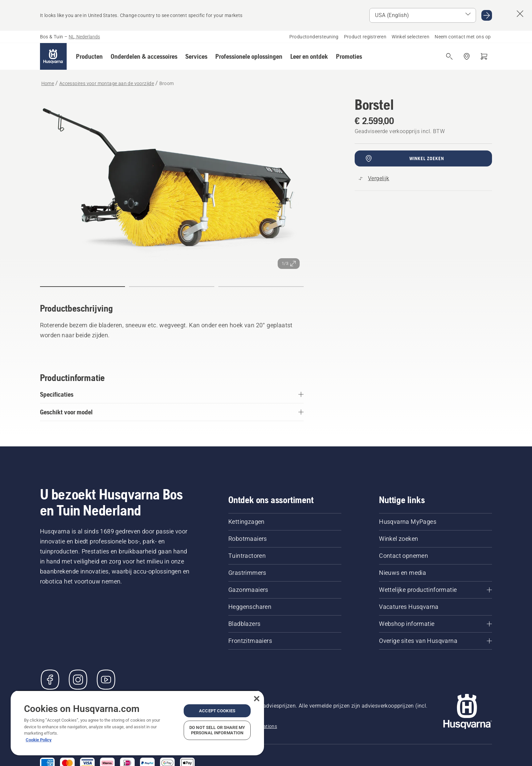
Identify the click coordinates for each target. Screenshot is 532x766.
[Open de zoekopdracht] (449, 56)
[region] (137, 723)
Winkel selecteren (410, 37)
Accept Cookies (217, 711)
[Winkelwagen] (484, 56)
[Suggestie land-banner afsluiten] (520, 14)
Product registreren (365, 37)
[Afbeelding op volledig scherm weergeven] (172, 185)
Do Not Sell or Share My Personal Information (217, 730)
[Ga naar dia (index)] (83, 287)
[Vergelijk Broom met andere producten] (374, 178)
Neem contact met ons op (463, 37)
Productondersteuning (314, 37)
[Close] (257, 699)
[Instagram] (78, 680)
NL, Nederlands (84, 37)
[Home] (53, 56)
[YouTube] (106, 680)
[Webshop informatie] (435, 624)
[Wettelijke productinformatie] (435, 590)
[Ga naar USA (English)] (487, 15)
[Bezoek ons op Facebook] (50, 680)
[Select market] (423, 15)
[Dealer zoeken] (467, 56)
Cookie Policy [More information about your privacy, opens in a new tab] (39, 740)
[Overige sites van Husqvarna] (435, 641)
